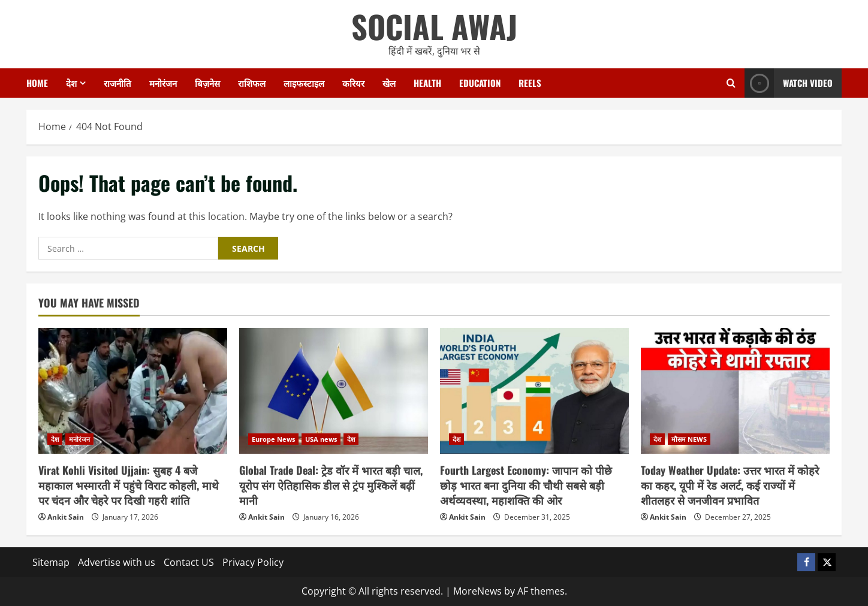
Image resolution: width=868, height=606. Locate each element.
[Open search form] (731, 83)
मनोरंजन (163, 83)
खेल (389, 83)
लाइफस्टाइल (304, 83)
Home (37, 83)
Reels (530, 83)
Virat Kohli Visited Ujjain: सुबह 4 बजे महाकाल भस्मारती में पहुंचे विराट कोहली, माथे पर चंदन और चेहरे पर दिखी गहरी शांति (129, 485)
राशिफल (252, 83)
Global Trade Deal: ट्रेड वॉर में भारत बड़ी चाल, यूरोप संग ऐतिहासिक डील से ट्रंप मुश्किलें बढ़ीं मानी (331, 485)
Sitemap (51, 562)
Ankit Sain (66, 517)
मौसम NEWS (689, 439)
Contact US (189, 562)
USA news (321, 439)
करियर (353, 83)
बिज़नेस (207, 83)
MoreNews (477, 591)
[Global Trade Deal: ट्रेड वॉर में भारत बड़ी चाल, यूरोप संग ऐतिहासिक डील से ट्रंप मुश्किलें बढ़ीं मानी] (334, 391)
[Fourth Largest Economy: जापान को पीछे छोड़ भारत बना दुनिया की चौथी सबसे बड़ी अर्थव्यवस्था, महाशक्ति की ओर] (534, 391)
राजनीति (117, 83)
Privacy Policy (253, 562)
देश (71, 83)
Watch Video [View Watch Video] (789, 83)
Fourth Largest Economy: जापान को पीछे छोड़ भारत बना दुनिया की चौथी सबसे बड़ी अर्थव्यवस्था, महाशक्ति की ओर (526, 485)
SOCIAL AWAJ (434, 26)
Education (480, 83)
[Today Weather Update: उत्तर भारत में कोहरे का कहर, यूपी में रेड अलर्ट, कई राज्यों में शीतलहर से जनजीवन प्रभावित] (735, 391)
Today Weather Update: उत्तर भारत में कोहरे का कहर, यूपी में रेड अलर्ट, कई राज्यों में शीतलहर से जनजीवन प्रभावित (730, 485)
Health (427, 83)
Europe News (273, 439)
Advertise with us (117, 562)
